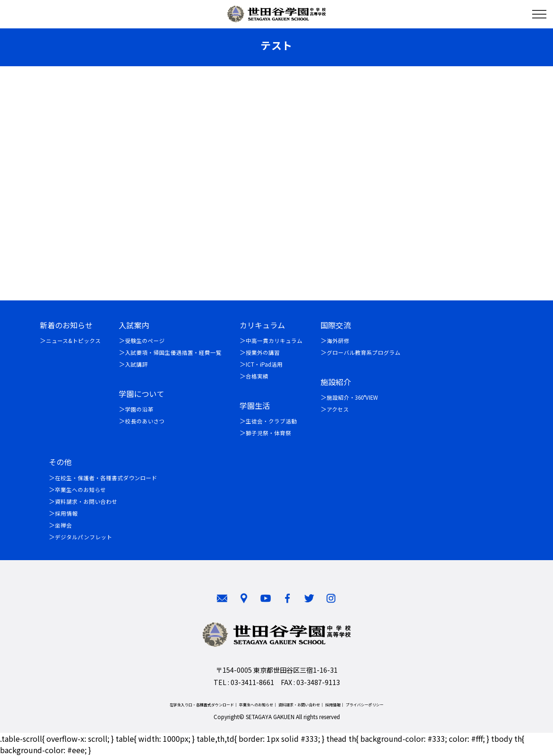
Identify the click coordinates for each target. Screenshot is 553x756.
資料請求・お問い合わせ (86, 502)
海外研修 (338, 341)
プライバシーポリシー (365, 705)
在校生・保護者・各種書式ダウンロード (106, 478)
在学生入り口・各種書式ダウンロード (202, 705)
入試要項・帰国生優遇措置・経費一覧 (173, 353)
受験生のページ (145, 341)
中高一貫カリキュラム (274, 341)
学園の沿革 (139, 410)
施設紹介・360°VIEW (352, 398)
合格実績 (257, 377)
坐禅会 (63, 526)
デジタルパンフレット (84, 537)
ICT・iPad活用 (264, 365)
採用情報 (66, 514)
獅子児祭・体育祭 (268, 433)
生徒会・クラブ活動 (271, 422)
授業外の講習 (263, 353)
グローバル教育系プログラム (364, 353)
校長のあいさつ (145, 422)
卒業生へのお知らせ (80, 490)
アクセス (338, 410)
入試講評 (136, 365)
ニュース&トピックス (73, 341)
